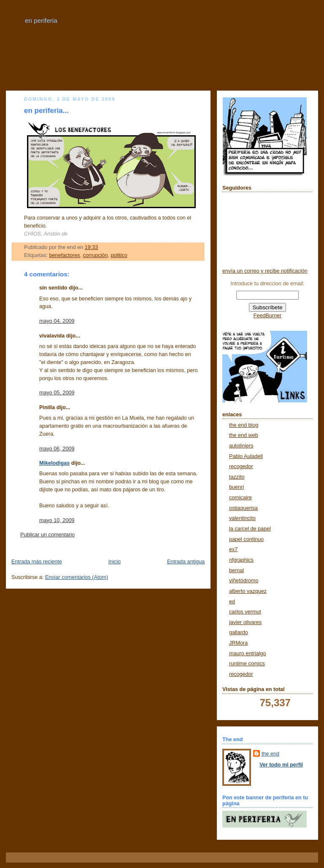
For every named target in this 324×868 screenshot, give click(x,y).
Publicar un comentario (47, 535)
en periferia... (46, 111)
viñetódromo (244, 581)
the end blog (244, 425)
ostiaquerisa (243, 508)
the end (270, 754)
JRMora (238, 643)
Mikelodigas (54, 463)
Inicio (115, 562)
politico (119, 255)
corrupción (96, 255)
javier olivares (245, 622)
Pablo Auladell (246, 456)
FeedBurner (268, 316)
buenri (236, 487)
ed (232, 602)
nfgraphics (241, 560)
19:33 (92, 247)
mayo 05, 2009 (57, 393)
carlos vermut (245, 612)
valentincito (242, 518)
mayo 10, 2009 (57, 520)
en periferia (41, 20)
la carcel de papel (250, 529)
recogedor (241, 466)
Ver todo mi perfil (281, 765)
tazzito (237, 477)
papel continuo (246, 539)
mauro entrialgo (248, 654)
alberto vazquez (248, 591)
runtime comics (247, 664)
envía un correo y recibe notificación (265, 271)
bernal (236, 571)
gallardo (239, 632)
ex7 (233, 549)
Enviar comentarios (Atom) (77, 577)
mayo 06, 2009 (57, 449)
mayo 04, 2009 (57, 321)
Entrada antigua (186, 562)
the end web (244, 435)
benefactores (65, 255)
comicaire (240, 498)
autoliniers (241, 446)
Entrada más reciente (37, 562)
